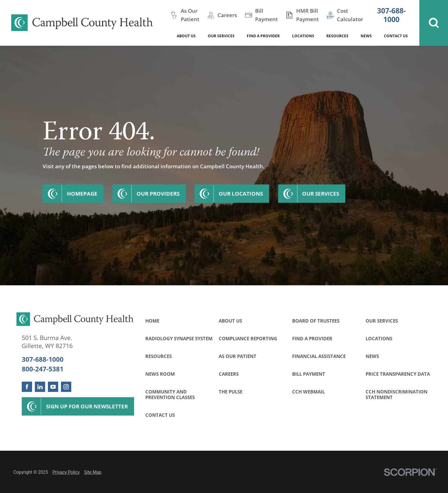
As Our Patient (238, 356)
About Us (230, 321)
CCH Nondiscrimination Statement (397, 394)
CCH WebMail (308, 392)
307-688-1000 (391, 15)
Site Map (93, 472)
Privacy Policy (66, 472)
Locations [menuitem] (303, 36)
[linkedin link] (40, 387)
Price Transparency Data (398, 374)
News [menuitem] (366, 36)
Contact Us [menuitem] (396, 36)
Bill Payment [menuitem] (266, 15)
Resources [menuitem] (337, 36)
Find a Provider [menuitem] (263, 36)
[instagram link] (66, 387)
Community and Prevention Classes (170, 394)
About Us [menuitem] (186, 36)
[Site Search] (434, 23)
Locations (379, 338)
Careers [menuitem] (227, 15)
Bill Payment (309, 374)
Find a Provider (312, 338)
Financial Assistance (319, 356)
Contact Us (160, 415)
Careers (229, 374)
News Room (160, 374)
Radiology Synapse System (179, 338)
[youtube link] (53, 387)
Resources (159, 356)
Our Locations (241, 194)
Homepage (82, 194)
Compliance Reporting (248, 338)
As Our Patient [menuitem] (190, 15)
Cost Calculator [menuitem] (350, 15)
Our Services (321, 194)
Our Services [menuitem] (221, 36)
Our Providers (158, 194)
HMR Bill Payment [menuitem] (308, 15)
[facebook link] (27, 387)
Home (152, 321)
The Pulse (231, 392)
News (372, 356)
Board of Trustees (316, 321)
